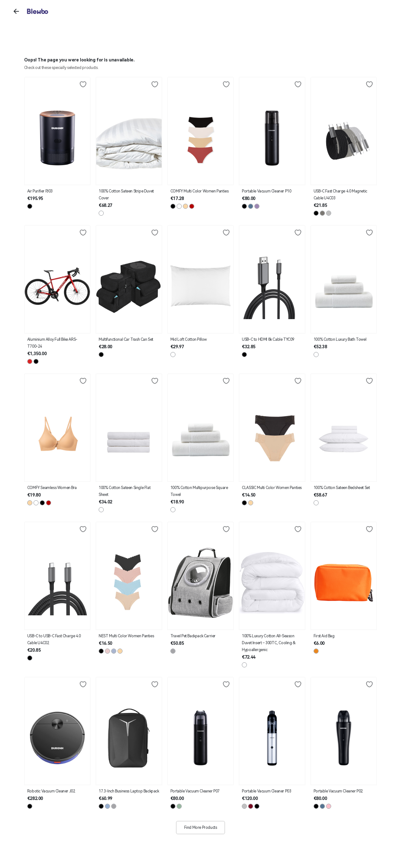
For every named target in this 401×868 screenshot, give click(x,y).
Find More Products (201, 828)
